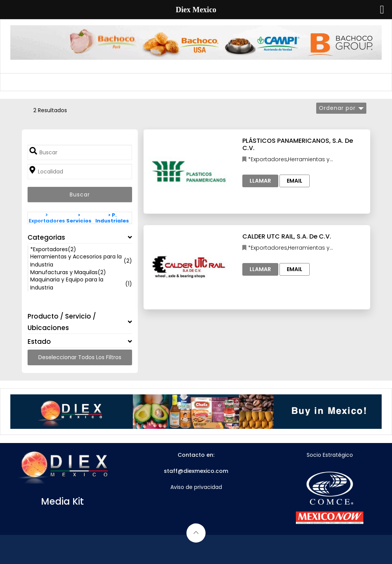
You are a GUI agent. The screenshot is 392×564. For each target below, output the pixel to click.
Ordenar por (337, 108)
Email (295, 181)
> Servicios (79, 218)
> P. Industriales (112, 218)
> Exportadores (47, 218)
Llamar (260, 181)
